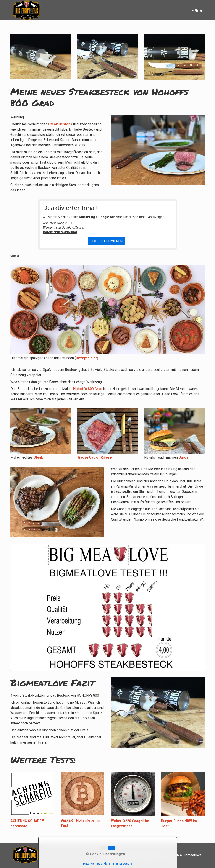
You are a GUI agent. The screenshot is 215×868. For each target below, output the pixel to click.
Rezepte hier (86, 358)
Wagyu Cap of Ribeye (95, 457)
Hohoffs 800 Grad (88, 389)
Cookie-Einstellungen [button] (105, 854)
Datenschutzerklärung (60, 232)
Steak (38, 457)
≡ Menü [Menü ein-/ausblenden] (197, 10)
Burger (184, 457)
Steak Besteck (60, 124)
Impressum (124, 864)
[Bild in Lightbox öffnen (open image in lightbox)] (41, 57)
